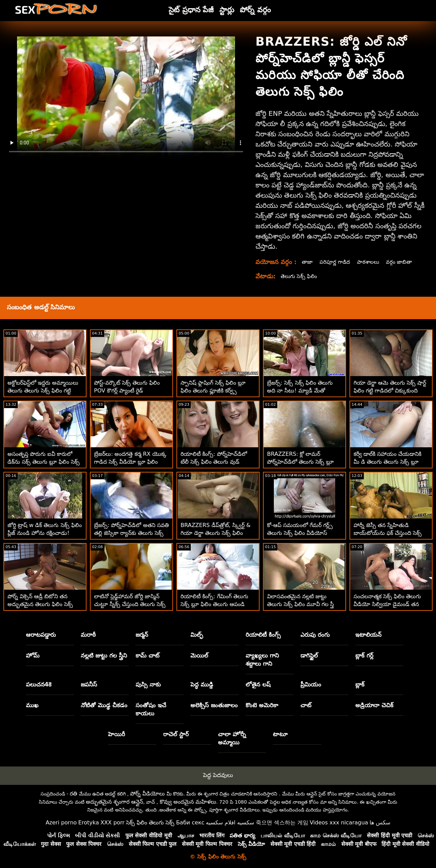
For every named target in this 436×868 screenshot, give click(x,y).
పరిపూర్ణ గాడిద (336, 262)
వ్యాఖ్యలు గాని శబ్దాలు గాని (262, 660)
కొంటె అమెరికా (262, 705)
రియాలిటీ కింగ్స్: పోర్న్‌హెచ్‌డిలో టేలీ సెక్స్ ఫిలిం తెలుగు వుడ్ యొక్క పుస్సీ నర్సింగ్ (214, 462)
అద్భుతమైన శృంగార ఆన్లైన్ (114, 802)
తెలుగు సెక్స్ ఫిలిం (300, 276)
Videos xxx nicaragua (339, 823)
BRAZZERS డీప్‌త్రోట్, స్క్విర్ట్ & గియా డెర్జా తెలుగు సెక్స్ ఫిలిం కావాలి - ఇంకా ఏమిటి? (216, 533)
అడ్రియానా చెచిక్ (374, 705)
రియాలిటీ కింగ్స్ (263, 635)
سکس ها (380, 823)
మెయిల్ (199, 655)
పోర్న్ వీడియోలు (147, 794)
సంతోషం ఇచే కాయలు (151, 709)
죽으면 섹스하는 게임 (282, 823)
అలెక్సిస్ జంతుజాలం (214, 705)
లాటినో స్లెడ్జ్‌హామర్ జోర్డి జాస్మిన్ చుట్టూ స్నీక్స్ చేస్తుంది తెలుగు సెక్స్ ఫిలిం (130, 604)
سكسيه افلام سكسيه (230, 823)
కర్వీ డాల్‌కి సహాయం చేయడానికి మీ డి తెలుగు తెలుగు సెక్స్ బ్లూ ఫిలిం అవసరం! (387, 462)
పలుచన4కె (39, 684)
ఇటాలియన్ (368, 635)
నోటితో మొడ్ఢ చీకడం (104, 705)
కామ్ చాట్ (147, 655)
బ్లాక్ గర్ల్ (364, 655)
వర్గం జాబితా (402, 262)
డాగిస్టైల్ (309, 655)
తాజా (308, 262)
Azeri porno (61, 823)
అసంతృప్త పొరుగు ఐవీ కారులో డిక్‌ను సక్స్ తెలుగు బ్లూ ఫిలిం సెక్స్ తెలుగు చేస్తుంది (44, 462)
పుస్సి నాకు (148, 684)
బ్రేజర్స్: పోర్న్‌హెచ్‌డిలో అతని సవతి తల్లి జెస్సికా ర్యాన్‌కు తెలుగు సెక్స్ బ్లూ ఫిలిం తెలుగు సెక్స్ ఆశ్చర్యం (131, 533)
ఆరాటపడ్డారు (41, 635)
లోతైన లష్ (258, 684)
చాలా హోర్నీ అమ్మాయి (232, 738)
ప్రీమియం (311, 684)
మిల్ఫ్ (197, 635)
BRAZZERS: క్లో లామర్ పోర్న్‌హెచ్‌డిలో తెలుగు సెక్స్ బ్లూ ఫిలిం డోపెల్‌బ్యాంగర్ (300, 462)
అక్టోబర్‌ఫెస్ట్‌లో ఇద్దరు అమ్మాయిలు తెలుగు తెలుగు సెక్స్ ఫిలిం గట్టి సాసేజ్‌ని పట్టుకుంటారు (43, 391)
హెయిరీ (116, 734)
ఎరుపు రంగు (315, 635)
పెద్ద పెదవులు (218, 775)
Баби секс (190, 823)
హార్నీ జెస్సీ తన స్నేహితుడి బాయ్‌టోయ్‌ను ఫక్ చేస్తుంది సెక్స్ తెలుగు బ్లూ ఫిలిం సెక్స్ (388, 533)
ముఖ (32, 705)
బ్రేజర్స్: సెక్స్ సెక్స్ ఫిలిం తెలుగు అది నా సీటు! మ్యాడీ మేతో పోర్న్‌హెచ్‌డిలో (300, 391)
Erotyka (89, 823)
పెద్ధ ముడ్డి (202, 684)
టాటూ (280, 734)
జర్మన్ (142, 635)
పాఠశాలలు (370, 262)
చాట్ (306, 705)
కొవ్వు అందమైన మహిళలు (188, 802)
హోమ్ (33, 655)
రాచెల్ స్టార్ (176, 734)
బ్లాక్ (360, 684)
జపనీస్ (89, 684)
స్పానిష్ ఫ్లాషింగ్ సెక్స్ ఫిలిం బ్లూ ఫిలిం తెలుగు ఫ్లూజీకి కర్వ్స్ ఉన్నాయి (213, 391)
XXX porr (113, 823)
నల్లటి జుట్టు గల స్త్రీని (104, 655)
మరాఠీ (88, 635)
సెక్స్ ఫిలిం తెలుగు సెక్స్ (150, 823)
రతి (74, 794)
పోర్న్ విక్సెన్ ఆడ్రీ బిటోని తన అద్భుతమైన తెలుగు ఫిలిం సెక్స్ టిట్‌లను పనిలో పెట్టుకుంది (40, 604)
